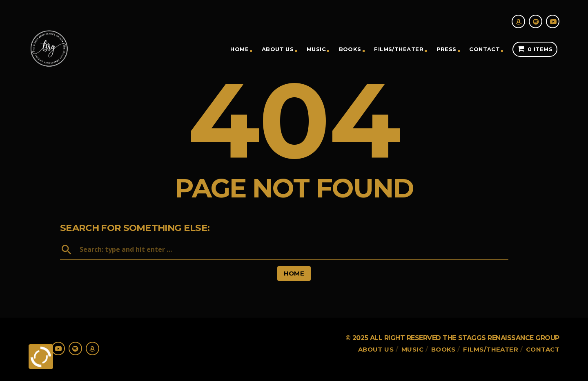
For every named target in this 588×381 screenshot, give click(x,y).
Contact (484, 49)
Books (350, 49)
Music (316, 49)
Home (239, 49)
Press (447, 49)
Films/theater (399, 49)
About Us (278, 49)
